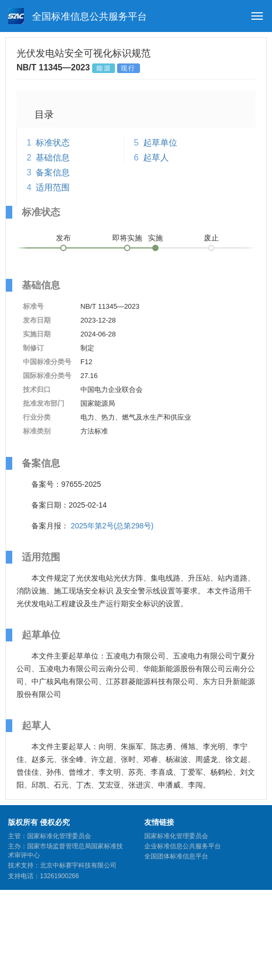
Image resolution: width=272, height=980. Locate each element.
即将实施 (127, 238)
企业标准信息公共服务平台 (183, 846)
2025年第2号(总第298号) (112, 526)
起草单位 (160, 143)
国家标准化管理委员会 (176, 836)
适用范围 (53, 187)
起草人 (156, 158)
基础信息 (53, 158)
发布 (63, 238)
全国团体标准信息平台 (176, 856)
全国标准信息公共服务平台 (77, 16)
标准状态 (53, 143)
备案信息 (53, 172)
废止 (211, 238)
